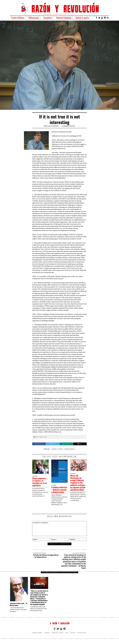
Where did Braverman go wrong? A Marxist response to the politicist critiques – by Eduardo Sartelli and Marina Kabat (78, 484)
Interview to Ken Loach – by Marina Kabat (19, 607)
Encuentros (48, 18)
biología (54, 449)
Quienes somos (37, 635)
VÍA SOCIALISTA (82, 635)
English (73, 635)
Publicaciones (34, 18)
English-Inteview (69, 126)
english (61, 449)
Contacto (47, 635)
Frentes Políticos (18, 18)
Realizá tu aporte (82, 18)
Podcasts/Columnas (64, 18)
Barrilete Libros (58, 635)
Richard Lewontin (69, 449)
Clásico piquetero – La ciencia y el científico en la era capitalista (40, 482)
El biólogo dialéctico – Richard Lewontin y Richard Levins (59, 491)
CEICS (67, 635)
